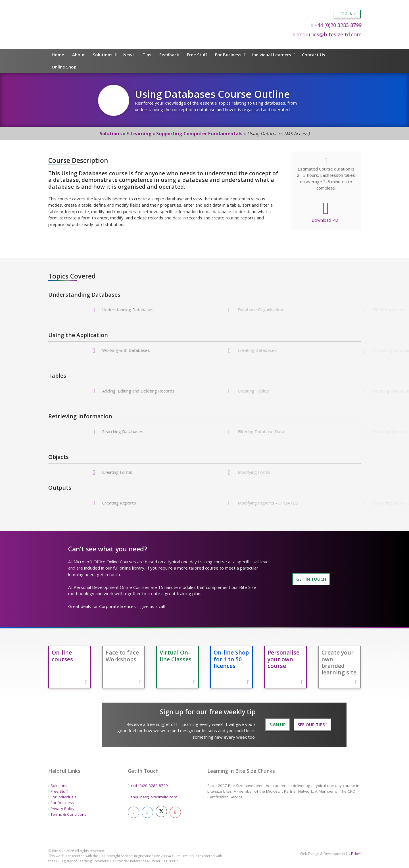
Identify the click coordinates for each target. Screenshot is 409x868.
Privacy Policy (62, 809)
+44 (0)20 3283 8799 (336, 25)
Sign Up (277, 724)
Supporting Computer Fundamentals (199, 133)
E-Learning (139, 133)
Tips (147, 55)
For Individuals (63, 797)
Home (58, 55)
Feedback (169, 55)
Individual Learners (272, 55)
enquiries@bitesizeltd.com (327, 34)
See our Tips (312, 724)
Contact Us (314, 55)
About (79, 55)
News (129, 55)
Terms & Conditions (68, 814)
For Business (228, 55)
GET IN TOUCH (311, 579)
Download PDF (326, 211)
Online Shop (64, 67)
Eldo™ (356, 854)
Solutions (103, 55)
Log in (347, 14)
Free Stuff (197, 55)
